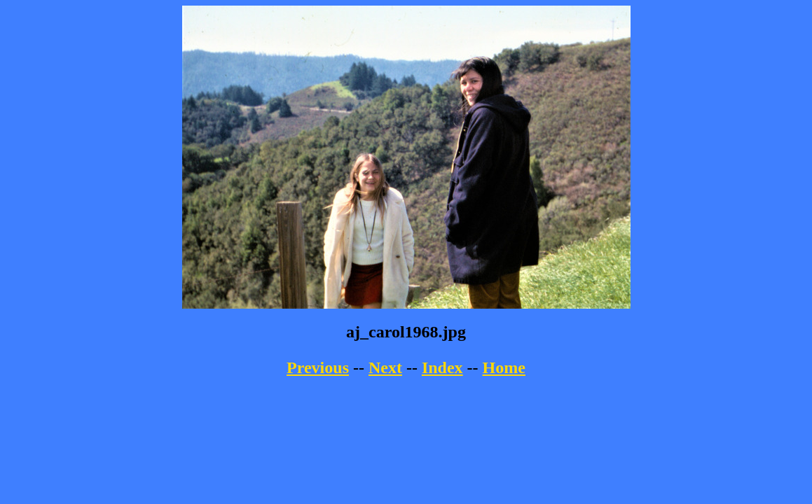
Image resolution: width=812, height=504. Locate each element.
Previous (318, 367)
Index (442, 367)
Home (504, 367)
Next (385, 367)
